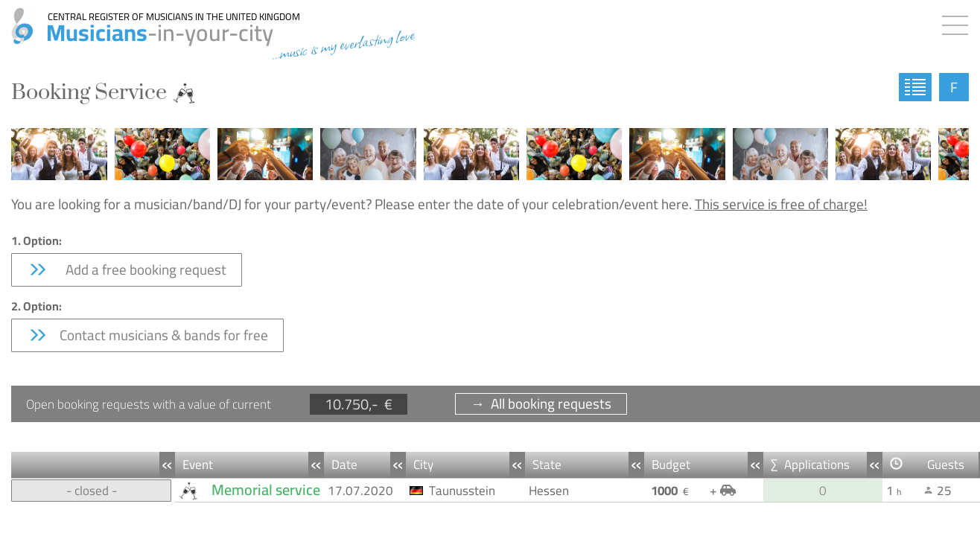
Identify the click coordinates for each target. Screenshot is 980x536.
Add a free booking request (127, 269)
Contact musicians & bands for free (147, 335)
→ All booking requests (541, 404)
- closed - (92, 491)
